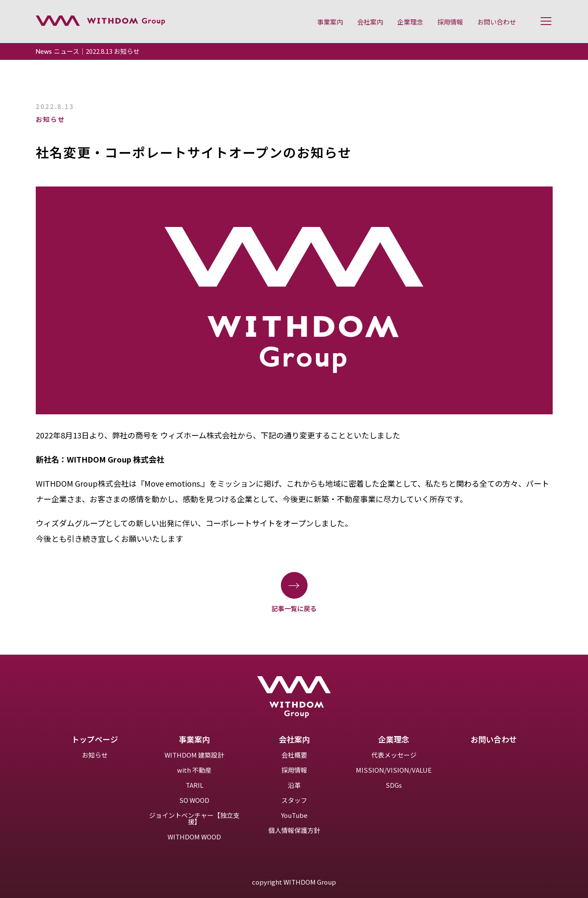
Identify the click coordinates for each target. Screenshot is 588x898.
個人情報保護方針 (294, 830)
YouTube (294, 815)
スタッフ (294, 800)
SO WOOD (194, 800)
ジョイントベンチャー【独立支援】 (194, 818)
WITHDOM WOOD (194, 837)
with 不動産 (194, 770)
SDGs (394, 785)
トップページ (95, 739)
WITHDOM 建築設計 (194, 755)
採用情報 (294, 770)
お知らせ (95, 755)
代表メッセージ (394, 755)
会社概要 (294, 755)
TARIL (194, 785)
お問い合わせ (494, 739)
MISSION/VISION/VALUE (394, 770)
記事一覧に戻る (294, 592)
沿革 (294, 785)
